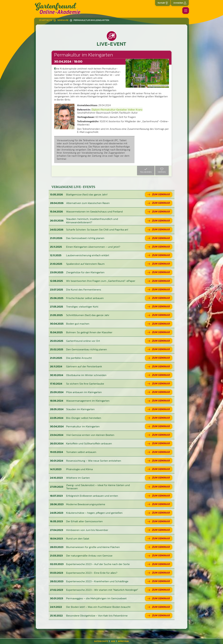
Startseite (46, 20)
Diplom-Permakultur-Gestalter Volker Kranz (117, 110)
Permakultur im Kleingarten (91, 20)
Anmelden (180, 3)
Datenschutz (101, 641)
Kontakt (163, 3)
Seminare (63, 20)
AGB (113, 641)
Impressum (123, 641)
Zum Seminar (161, 194)
